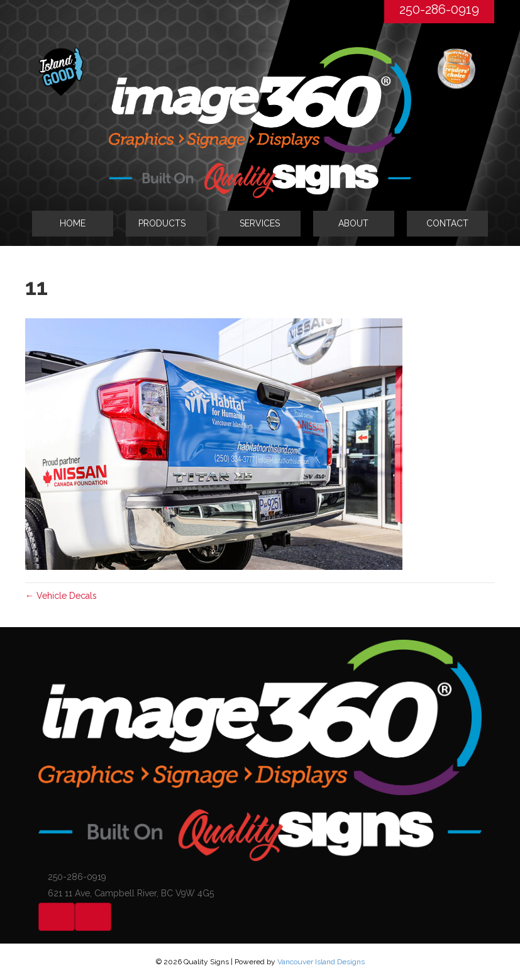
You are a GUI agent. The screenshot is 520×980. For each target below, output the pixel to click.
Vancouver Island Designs (321, 962)
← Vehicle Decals (61, 596)
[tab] (166, 223)
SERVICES (260, 223)
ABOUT (353, 223)
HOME (73, 223)
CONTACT (447, 223)
